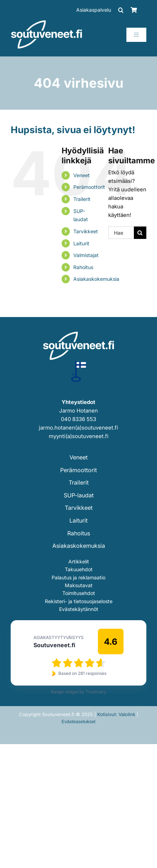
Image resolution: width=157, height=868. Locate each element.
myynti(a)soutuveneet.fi (79, 436)
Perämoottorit (89, 187)
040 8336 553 (78, 419)
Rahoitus (83, 267)
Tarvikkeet (86, 231)
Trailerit (82, 199)
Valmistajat (86, 255)
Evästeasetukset (78, 722)
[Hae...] (121, 233)
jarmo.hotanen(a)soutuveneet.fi (78, 428)
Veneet (82, 175)
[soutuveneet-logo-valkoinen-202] (47, 23)
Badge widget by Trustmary (79, 692)
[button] (121, 10)
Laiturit (81, 243)
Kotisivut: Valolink (116, 714)
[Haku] (140, 233)
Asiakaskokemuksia (96, 279)
